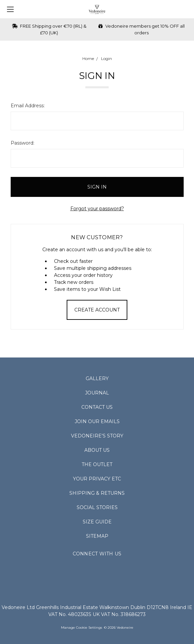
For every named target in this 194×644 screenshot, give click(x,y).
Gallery (97, 378)
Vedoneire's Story (97, 436)
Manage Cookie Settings (81, 628)
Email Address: (28, 106)
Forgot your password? (97, 209)
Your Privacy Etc (97, 479)
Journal (97, 393)
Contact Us (97, 407)
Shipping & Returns (97, 493)
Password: (22, 143)
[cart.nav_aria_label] (186, 9)
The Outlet (97, 464)
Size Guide (97, 522)
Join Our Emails (97, 421)
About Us (97, 450)
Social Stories (97, 507)
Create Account (97, 310)
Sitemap (97, 536)
